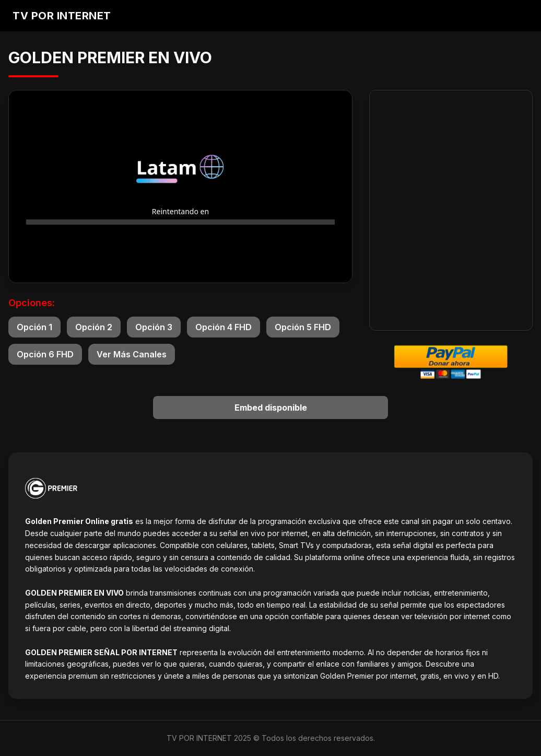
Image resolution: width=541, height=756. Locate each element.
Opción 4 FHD (224, 327)
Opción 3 (154, 327)
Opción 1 (34, 327)
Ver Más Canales (132, 354)
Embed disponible (271, 408)
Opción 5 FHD (303, 327)
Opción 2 (94, 327)
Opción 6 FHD (45, 354)
